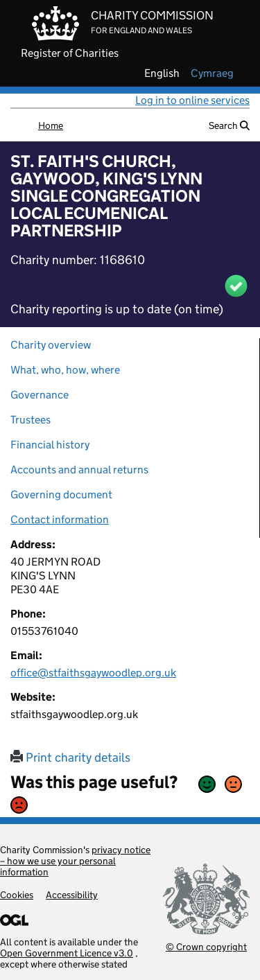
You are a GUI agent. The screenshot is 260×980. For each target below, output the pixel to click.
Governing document (61, 495)
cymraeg (212, 73)
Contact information (60, 519)
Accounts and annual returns (79, 470)
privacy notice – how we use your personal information (75, 861)
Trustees (31, 420)
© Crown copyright (206, 946)
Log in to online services (192, 100)
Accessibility (72, 895)
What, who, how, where (65, 370)
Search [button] (229, 125)
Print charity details (70, 758)
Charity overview (51, 345)
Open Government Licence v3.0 (67, 953)
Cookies (17, 895)
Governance (40, 395)
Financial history (50, 445)
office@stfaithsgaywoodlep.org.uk (93, 673)
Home (51, 125)
